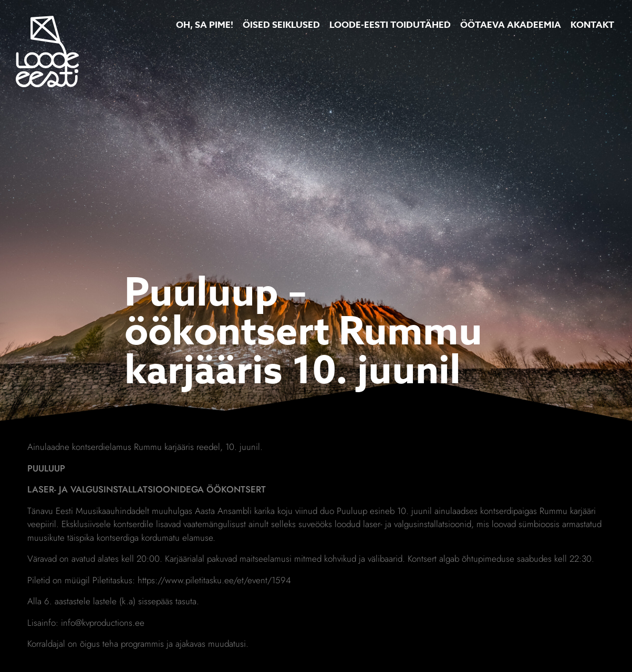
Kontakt (592, 25)
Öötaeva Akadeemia (511, 25)
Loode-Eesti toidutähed (390, 25)
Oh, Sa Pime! (205, 25)
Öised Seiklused (281, 25)
